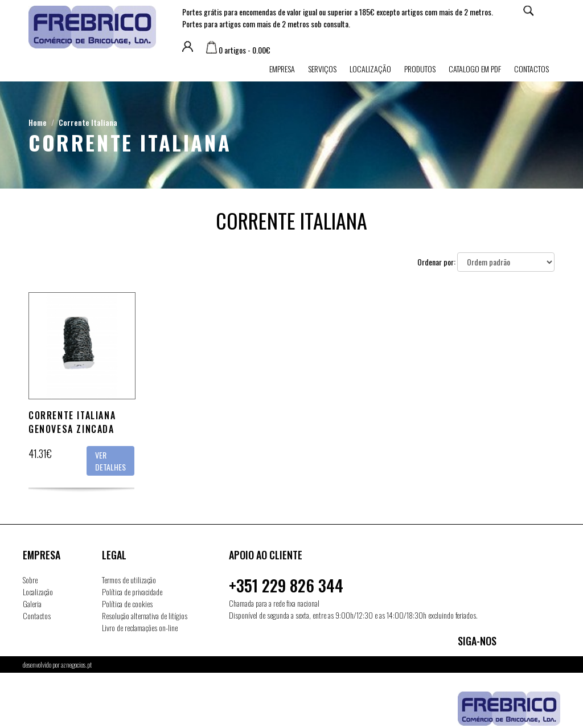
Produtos (420, 69)
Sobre (30, 580)
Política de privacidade (132, 592)
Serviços (322, 69)
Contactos (531, 69)
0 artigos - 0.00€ (238, 50)
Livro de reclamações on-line (140, 627)
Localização (370, 69)
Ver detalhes (110, 461)
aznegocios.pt (76, 664)
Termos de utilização (129, 580)
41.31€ (40, 453)
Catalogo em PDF (475, 69)
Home (38, 122)
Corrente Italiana (88, 122)
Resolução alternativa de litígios (145, 615)
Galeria (32, 604)
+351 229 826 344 (286, 585)
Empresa (282, 69)
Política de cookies (127, 604)
